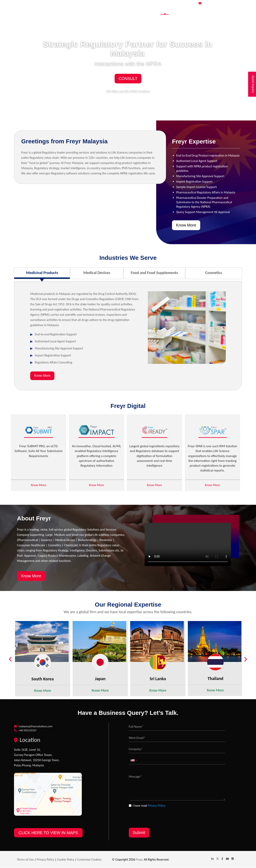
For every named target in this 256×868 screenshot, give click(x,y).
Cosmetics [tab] (214, 273)
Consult (128, 79)
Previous (12, 660)
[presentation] (159, 816)
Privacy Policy (157, 806)
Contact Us (231, 10)
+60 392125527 (28, 730)
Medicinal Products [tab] (42, 273)
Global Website (208, 10)
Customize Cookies (89, 859)
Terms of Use (25, 859)
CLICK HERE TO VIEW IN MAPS (48, 833)
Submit (139, 833)
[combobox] (134, 760)
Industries (183, 10)
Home (165, 10)
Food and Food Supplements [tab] (154, 273)
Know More (186, 225)
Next (248, 660)
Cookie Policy (66, 859)
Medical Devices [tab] (97, 273)
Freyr (139, 859)
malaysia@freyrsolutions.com (221, 3)
